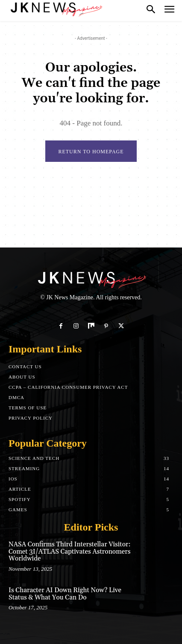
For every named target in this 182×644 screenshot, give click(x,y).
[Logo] (56, 9)
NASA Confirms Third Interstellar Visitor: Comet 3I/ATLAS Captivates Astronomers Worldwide (69, 552)
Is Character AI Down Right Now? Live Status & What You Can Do (65, 594)
